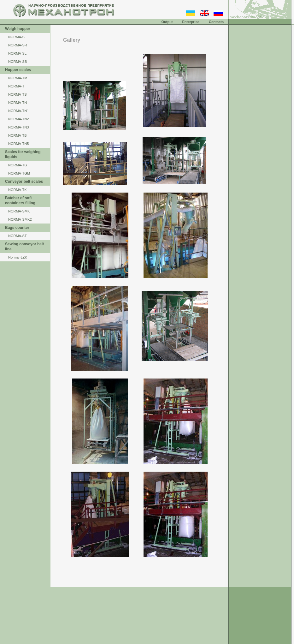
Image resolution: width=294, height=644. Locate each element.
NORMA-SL (17, 53)
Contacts (216, 22)
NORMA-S (16, 37)
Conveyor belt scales (24, 182)
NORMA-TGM (19, 173)
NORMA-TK (18, 190)
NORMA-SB (18, 62)
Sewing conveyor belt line (24, 247)
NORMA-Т (16, 86)
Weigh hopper (18, 29)
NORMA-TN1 (18, 111)
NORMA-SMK (19, 211)
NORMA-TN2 (18, 119)
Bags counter (17, 228)
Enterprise (191, 22)
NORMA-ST (18, 236)
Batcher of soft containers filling (20, 200)
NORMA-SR (18, 45)
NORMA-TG (18, 165)
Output (167, 22)
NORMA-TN (18, 103)
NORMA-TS (18, 94)
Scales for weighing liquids (23, 154)
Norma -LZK (18, 257)
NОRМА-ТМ (18, 78)
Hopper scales (18, 70)
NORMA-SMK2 (20, 219)
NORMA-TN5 (18, 144)
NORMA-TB (18, 135)
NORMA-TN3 (18, 127)
